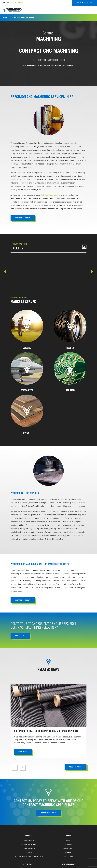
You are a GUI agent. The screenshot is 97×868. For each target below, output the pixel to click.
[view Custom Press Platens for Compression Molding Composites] (48, 721)
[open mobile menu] (93, 10)
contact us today (23, 218)
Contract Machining (29, 848)
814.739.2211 (20, 3)
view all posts (76, 767)
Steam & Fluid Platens (29, 844)
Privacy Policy (68, 856)
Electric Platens (29, 841)
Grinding (29, 852)
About (68, 841)
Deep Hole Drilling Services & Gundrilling (29, 856)
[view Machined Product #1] (26, 272)
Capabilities (68, 844)
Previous (5, 272)
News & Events (68, 848)
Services (12, 17)
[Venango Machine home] (12, 10)
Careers (68, 852)
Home (5, 17)
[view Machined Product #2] (71, 272)
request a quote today (84, 3)
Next (92, 272)
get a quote (20, 636)
